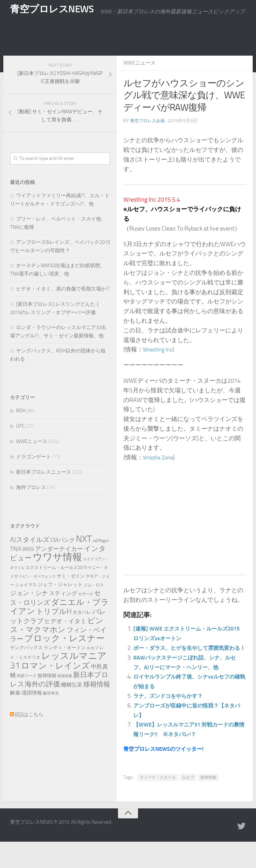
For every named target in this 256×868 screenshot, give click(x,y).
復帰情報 (208, 804)
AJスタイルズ (30, 556)
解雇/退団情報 (26, 709)
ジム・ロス (94, 602)
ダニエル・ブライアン (59, 623)
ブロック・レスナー (64, 655)
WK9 (28, 566)
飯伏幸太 (51, 710)
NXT (84, 556)
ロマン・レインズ (55, 682)
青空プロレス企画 (149, 137)
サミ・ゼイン (71, 593)
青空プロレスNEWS (53, 12)
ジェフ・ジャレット (60, 601)
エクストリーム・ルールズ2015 (56, 584)
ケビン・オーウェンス (37, 593)
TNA (16, 565)
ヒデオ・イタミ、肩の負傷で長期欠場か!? (63, 305)
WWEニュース (140, 79)
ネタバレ (82, 629)
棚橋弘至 (72, 701)
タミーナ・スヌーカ (158, 804)
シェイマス (26, 601)
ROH (21, 427)
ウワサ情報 (57, 574)
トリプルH (54, 628)
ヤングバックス (26, 664)
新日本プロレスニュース (43, 489)
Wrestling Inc (159, 366)
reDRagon (101, 557)
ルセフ (188, 804)
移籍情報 (97, 701)
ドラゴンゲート (33, 473)
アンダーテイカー (59, 566)
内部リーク (27, 692)
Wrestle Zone (160, 474)
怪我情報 (65, 693)
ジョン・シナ (29, 610)
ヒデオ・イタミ (65, 638)
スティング (63, 610)
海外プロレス (31, 504)
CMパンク (63, 557)
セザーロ (86, 611)
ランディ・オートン (65, 664)
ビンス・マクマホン (57, 642)
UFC (20, 443)
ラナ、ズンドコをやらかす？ (172, 722)
